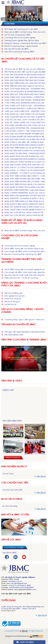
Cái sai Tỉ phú (8, 474)
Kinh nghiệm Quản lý (14, 466)
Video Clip (8, 390)
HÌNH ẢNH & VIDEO (12, 381)
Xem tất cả (41, 476)
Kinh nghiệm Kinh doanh (15, 296)
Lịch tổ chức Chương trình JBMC (18, 35)
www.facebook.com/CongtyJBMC (21, 587)
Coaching (10, 24)
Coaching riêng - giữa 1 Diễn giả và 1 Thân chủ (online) (26, 319)
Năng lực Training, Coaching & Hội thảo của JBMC (25, 43)
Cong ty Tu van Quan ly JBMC (20, 585)
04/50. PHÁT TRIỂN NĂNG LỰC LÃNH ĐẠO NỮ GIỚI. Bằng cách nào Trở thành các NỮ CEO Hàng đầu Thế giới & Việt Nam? (26, 83)
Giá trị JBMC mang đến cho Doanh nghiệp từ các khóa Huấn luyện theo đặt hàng (26, 269)
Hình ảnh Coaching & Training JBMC (19, 52)
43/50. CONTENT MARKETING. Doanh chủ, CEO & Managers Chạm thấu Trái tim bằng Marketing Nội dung (26, 193)
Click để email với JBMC (14, 547)
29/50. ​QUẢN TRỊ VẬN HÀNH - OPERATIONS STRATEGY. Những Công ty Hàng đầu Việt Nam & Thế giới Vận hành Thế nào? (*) (26, 153)
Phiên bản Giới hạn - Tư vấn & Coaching (21, 278)
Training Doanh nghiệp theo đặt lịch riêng (22, 40)
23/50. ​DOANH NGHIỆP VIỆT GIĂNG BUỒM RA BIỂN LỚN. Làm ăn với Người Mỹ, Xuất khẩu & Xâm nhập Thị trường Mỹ (26, 136)
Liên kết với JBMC (10, 553)
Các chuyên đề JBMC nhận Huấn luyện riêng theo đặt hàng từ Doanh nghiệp (26, 272)
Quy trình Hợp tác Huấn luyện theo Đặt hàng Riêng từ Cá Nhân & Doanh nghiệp (26, 275)
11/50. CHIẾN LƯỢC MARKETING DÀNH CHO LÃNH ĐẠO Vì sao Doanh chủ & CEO (26, 103)
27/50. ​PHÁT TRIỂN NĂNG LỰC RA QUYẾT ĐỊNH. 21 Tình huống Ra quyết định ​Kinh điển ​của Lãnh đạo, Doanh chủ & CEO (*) (26, 148)
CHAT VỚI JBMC (25, 642)
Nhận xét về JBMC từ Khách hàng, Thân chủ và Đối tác (26, 32)
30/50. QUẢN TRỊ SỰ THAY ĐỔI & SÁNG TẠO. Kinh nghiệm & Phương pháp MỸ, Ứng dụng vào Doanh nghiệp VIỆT (26, 156)
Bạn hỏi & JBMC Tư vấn (15, 514)
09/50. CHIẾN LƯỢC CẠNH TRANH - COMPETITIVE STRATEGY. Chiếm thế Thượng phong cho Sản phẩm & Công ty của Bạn (26, 97)
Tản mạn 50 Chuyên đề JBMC (17, 49)
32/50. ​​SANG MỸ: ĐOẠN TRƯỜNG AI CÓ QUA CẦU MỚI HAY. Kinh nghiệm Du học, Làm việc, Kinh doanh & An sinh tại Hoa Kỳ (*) (26, 162)
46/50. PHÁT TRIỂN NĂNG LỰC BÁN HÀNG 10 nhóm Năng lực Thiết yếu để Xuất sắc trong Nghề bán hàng (26, 201)
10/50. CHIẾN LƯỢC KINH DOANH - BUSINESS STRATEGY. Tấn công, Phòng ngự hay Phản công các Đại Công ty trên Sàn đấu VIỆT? (26, 100)
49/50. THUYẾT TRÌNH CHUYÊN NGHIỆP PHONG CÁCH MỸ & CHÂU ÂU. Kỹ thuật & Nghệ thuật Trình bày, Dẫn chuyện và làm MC (26, 210)
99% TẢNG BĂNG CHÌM (14, 335)
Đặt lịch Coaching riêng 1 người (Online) (21, 46)
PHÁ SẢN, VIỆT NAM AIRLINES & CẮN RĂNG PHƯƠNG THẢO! (26, 332)
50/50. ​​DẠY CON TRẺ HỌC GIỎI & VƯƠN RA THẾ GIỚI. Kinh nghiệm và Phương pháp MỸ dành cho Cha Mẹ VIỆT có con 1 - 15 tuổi (26, 212)
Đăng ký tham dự (13, 458)
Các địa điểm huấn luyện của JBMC (16, 594)
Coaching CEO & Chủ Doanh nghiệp (20, 38)
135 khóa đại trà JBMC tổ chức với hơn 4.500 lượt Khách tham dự (26, 69)
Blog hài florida (12, 499)
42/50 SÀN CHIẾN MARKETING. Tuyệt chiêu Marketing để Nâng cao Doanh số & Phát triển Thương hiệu (26, 190)
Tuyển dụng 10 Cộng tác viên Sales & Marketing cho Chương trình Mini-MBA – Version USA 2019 (23, 607)
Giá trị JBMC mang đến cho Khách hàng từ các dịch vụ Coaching (26, 248)
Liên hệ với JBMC (11, 539)
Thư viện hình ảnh (12, 421)
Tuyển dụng (9, 600)
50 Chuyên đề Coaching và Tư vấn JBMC (21, 29)
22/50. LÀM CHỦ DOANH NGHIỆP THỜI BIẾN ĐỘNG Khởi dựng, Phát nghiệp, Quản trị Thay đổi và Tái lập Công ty (26, 134)
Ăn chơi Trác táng (10, 506)
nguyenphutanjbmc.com (27, 589)
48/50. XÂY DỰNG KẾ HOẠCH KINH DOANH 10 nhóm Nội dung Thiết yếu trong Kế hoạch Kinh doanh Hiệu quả (26, 207)
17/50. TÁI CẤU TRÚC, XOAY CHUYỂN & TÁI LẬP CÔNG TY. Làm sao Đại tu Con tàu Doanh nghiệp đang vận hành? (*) (26, 120)
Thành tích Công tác (13, 299)
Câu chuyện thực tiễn (15, 483)
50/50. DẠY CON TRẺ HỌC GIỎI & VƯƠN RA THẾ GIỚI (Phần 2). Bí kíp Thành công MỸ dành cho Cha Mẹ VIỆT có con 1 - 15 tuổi (26, 215)
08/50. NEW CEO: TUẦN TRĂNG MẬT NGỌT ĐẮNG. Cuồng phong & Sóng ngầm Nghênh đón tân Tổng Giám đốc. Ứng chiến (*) (26, 94)
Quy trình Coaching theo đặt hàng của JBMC (23, 254)
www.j (11, 581)
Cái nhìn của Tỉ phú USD (12, 490)
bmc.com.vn (17, 581)
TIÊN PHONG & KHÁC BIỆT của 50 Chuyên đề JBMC (25, 72)
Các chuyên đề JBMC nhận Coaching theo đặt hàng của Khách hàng (26, 251)
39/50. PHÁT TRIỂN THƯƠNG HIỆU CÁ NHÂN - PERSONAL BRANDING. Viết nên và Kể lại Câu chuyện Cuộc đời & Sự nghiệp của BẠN (26, 181)
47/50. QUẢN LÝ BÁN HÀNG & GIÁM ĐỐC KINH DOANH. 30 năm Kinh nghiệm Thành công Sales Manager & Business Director (26, 204)
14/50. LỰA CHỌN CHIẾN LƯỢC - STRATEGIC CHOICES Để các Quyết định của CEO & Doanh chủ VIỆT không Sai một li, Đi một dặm (26, 111)
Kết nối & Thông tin (12, 301)
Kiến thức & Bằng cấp (13, 293)
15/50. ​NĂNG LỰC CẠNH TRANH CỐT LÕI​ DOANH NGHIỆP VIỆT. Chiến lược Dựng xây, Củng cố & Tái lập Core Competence (26, 114)
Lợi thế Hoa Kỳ (10, 304)
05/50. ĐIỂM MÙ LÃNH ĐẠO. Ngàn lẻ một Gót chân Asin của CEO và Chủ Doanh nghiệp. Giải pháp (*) (26, 86)
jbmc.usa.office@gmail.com (17, 583)
